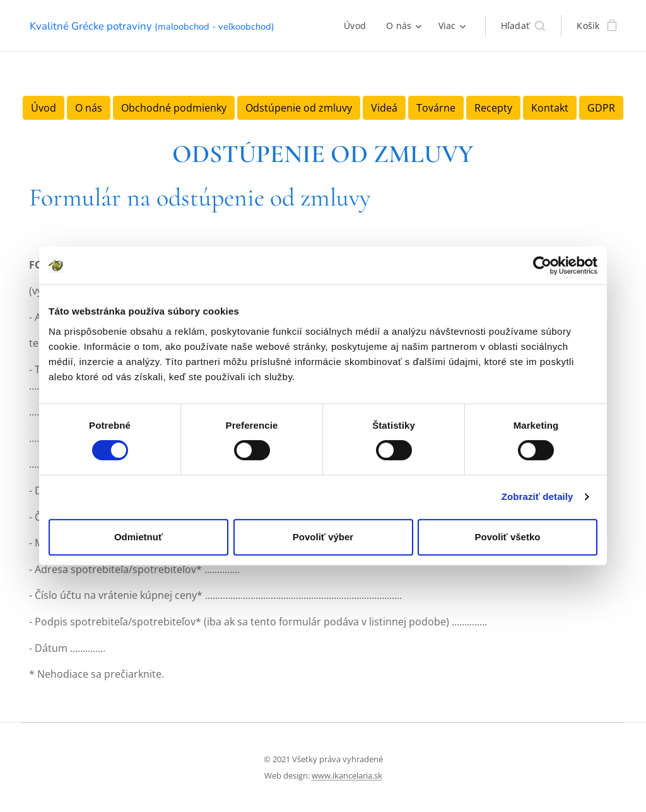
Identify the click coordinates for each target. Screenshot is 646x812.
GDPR (601, 108)
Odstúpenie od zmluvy (299, 108)
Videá (384, 108)
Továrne (436, 108)
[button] (523, 26)
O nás (89, 108)
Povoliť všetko (508, 537)
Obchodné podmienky (174, 108)
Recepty (493, 108)
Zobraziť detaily (537, 496)
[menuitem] (358, 26)
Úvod (44, 108)
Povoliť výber (323, 537)
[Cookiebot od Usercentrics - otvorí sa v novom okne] (542, 265)
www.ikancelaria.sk (347, 775)
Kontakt (550, 108)
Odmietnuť (138, 537)
